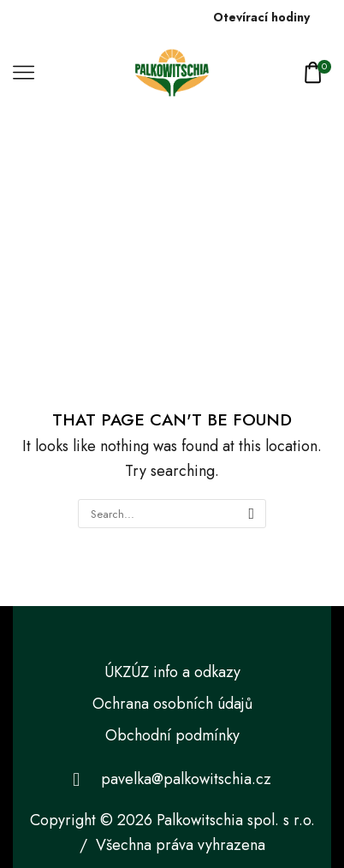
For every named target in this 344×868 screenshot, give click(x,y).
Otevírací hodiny (261, 17)
